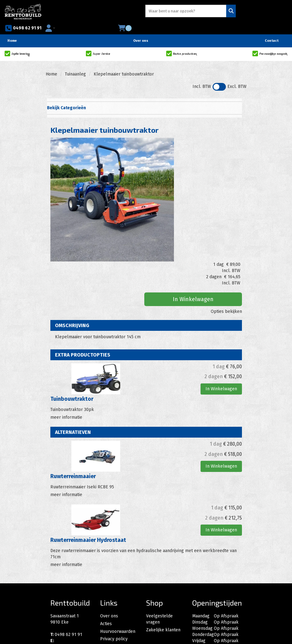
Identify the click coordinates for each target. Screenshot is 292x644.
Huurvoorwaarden (118, 563)
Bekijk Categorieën (144, 98)
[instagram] (71, 611)
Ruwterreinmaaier (73, 413)
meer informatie (66, 354)
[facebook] (57, 611)
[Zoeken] (159, 12)
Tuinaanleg (75, 64)
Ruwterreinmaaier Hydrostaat (88, 476)
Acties (106, 557)
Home (12, 31)
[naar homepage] (23, 11)
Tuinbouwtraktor (72, 337)
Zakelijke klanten (163, 563)
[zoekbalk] (118, 12)
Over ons (141, 31)
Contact (272, 31)
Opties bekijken (226, 184)
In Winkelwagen (213, 172)
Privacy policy (114, 569)
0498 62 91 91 (193, 12)
